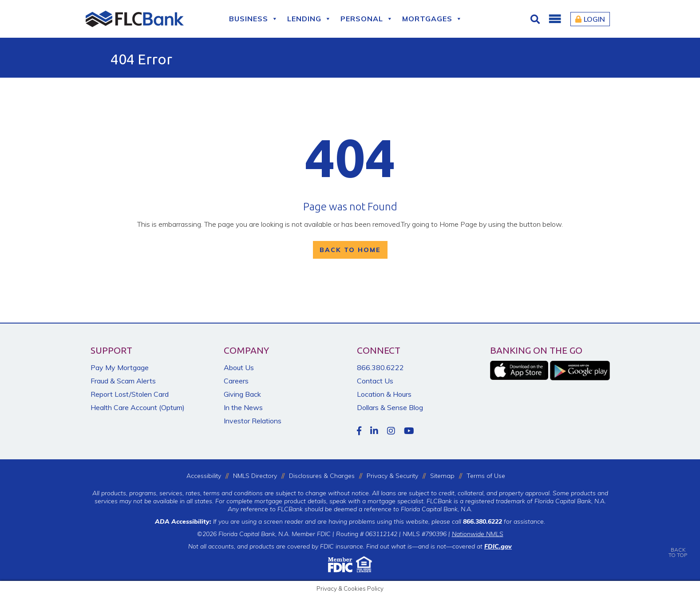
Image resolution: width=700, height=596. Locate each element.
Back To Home (350, 250)
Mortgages (432, 19)
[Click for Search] (536, 19)
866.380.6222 (380, 367)
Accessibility (204, 476)
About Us (239, 367)
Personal (367, 19)
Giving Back (242, 394)
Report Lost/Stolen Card (130, 394)
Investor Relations (253, 421)
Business (254, 19)
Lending (309, 19)
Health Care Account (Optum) (138, 407)
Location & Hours (384, 394)
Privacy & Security (392, 476)
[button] (554, 19)
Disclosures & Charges (322, 476)
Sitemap (442, 476)
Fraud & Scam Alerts (123, 381)
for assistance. (504, 521)
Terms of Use (486, 476)
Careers (236, 381)
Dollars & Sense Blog (390, 407)
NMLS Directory (255, 476)
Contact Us (375, 381)
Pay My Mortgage (120, 367)
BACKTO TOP (678, 546)
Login (590, 19)
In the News (243, 407)
